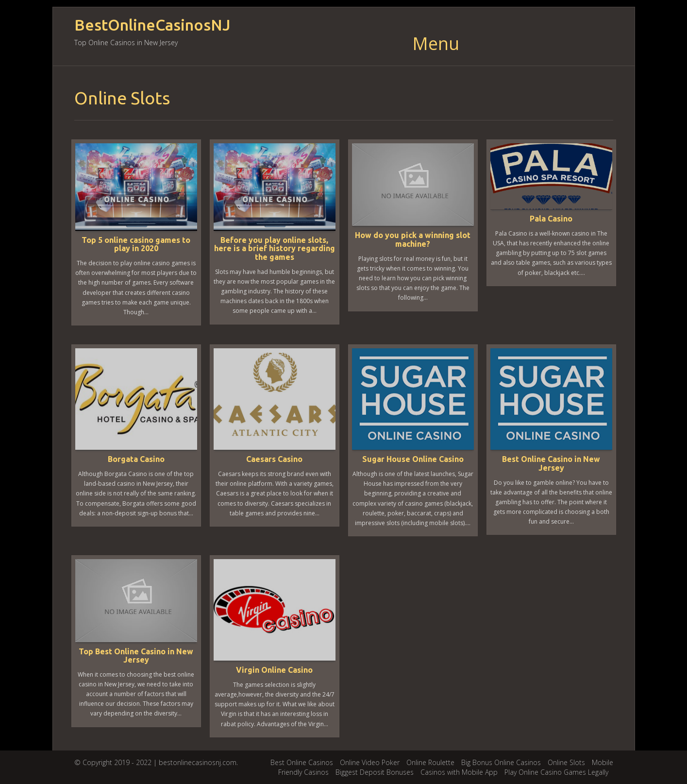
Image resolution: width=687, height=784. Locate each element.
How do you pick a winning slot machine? (413, 239)
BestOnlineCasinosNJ (152, 25)
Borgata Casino (136, 459)
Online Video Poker (370, 762)
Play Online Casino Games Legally (556, 772)
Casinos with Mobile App (459, 772)
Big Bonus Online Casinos (501, 762)
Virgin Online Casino (274, 670)
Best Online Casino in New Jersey (551, 463)
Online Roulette (430, 762)
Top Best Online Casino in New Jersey (136, 656)
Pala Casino (551, 219)
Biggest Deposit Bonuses (375, 772)
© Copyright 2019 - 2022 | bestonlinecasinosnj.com (155, 762)
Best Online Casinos (302, 762)
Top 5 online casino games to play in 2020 (136, 244)
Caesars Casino (274, 459)
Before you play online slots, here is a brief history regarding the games (275, 248)
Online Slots (566, 762)
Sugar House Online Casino (413, 459)
